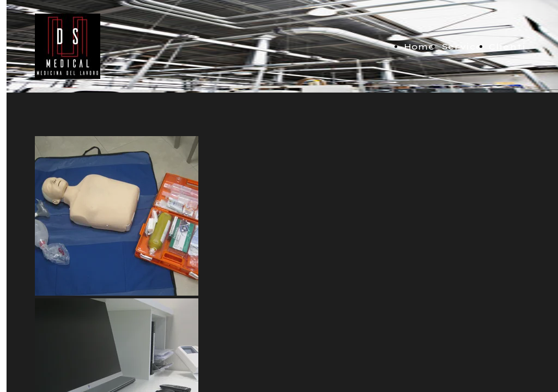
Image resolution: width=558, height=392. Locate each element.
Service (462, 47)
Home (419, 47)
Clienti (507, 47)
